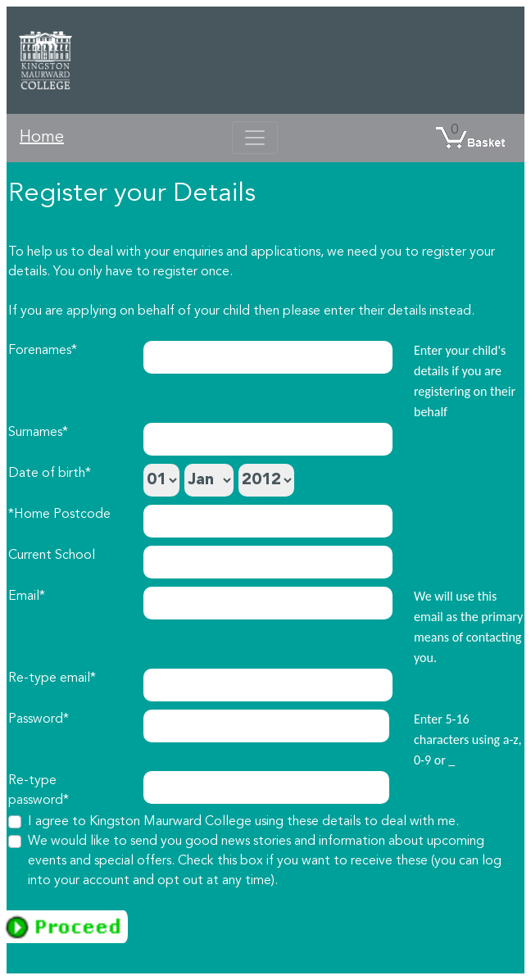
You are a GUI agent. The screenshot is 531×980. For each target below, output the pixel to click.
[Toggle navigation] (255, 138)
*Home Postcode (59, 515)
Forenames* (43, 351)
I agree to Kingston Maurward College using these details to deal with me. (243, 822)
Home (42, 138)
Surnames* (38, 433)
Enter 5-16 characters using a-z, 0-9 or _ (468, 740)
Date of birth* (50, 474)
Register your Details (132, 194)
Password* (39, 719)
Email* (27, 597)
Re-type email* (52, 678)
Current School (52, 556)
